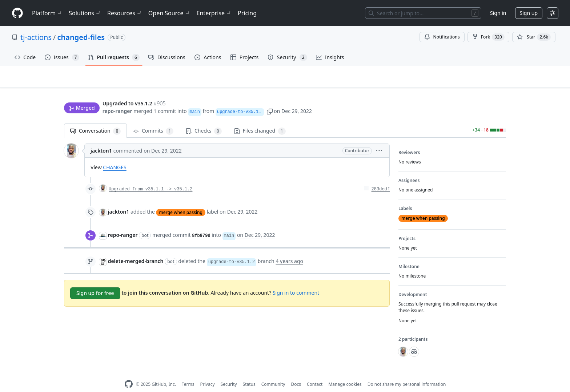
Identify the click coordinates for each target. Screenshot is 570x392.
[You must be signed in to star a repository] (534, 37)
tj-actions (36, 37)
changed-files (81, 37)
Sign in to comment (296, 281)
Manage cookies (345, 373)
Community (273, 373)
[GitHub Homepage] (129, 373)
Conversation (95, 120)
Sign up (529, 13)
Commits (153, 120)
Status (249, 373)
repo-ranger (117, 97)
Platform (47, 13)
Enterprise (214, 13)
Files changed (260, 120)
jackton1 (101, 139)
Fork (488, 37)
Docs (296, 373)
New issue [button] (483, 82)
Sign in (498, 13)
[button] (271, 97)
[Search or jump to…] (423, 13)
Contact (315, 373)
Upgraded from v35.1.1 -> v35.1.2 (150, 178)
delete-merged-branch (136, 250)
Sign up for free (95, 282)
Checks (204, 120)
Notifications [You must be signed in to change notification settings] (442, 37)
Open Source (170, 13)
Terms (188, 373)
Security (229, 373)
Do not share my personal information (407, 373)
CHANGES (115, 156)
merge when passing (181, 201)
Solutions (85, 13)
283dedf (381, 178)
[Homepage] (17, 13)
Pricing (247, 13)
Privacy (208, 373)
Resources (125, 13)
